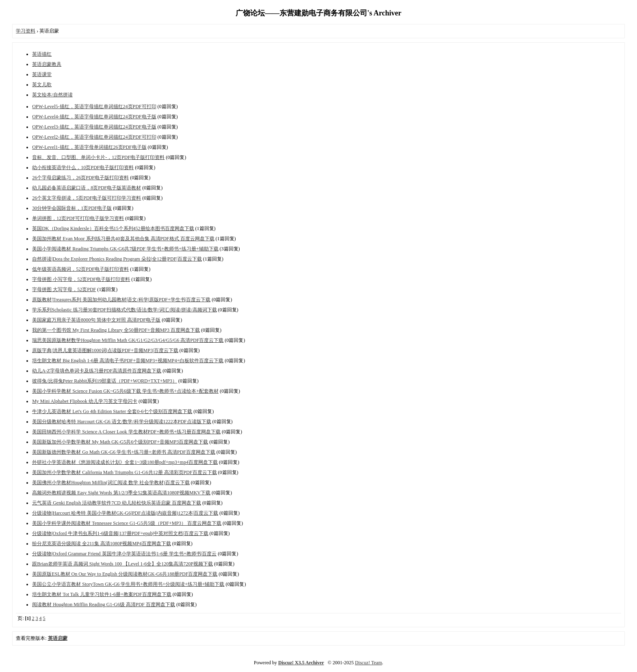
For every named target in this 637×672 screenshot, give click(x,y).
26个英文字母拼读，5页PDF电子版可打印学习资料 (87, 198)
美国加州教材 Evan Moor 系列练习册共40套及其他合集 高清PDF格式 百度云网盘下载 (123, 239)
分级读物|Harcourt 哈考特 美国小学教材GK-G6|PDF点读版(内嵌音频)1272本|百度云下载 (125, 513)
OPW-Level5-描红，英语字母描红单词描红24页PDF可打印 (94, 107)
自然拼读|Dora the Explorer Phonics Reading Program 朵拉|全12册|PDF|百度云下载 (117, 259)
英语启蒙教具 (47, 64)
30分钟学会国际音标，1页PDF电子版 (72, 208)
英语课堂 (42, 74)
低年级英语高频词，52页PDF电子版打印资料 (80, 269)
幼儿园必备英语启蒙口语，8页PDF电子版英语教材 (87, 188)
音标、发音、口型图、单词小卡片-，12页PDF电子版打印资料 (98, 157)
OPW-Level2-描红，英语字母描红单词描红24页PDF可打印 (94, 137)
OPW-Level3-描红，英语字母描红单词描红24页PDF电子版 (94, 127)
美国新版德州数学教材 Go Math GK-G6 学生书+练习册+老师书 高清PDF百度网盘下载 (124, 452)
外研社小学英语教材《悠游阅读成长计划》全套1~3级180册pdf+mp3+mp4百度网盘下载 (125, 462)
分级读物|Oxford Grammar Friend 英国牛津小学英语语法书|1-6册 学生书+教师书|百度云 (124, 554)
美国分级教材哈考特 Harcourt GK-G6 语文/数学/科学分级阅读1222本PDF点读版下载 (121, 422)
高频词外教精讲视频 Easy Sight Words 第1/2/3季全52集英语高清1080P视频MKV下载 (121, 493)
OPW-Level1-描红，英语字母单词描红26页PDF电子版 (89, 147)
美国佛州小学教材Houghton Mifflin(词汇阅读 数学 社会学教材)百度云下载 (111, 483)
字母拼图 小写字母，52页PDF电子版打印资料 (81, 279)
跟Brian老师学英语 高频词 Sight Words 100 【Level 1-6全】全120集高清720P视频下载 (122, 564)
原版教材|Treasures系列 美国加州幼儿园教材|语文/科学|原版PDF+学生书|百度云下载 (121, 300)
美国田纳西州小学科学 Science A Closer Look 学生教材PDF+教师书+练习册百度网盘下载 (126, 432)
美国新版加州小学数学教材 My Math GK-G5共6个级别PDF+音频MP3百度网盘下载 (120, 442)
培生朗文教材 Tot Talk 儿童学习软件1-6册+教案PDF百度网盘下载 (102, 594)
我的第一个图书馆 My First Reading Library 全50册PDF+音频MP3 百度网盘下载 (116, 330)
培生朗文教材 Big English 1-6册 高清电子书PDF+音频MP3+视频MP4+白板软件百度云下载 (128, 361)
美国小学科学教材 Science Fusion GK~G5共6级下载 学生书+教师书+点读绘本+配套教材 (125, 391)
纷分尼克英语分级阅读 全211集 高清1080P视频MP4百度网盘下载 (102, 544)
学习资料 (26, 31)
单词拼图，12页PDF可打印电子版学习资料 (78, 218)
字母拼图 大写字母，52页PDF (64, 289)
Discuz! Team (369, 663)
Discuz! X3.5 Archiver (301, 663)
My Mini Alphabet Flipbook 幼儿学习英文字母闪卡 (85, 401)
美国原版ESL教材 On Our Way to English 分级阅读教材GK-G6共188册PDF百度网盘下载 (125, 574)
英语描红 (42, 54)
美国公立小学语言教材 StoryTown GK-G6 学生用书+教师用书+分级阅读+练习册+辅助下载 (128, 584)
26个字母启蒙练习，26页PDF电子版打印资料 (80, 178)
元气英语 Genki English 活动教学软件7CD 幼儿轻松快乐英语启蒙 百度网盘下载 (117, 503)
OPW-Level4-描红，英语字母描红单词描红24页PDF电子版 (94, 117)
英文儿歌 (42, 85)
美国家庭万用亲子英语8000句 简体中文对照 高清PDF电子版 (96, 320)
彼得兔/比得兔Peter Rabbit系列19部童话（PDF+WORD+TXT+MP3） (105, 381)
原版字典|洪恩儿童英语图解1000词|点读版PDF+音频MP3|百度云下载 (105, 350)
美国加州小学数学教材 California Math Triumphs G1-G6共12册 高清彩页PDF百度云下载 (124, 472)
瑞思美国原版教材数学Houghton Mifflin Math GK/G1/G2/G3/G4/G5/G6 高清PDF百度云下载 (128, 340)
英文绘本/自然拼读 (52, 95)
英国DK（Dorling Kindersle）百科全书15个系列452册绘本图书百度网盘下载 (113, 228)
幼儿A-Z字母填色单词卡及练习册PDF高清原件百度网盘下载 (97, 371)
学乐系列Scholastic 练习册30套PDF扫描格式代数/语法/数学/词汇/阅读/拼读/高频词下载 (124, 310)
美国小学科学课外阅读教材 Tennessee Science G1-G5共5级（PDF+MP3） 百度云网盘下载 (127, 523)
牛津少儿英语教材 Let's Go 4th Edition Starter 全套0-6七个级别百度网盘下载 (112, 411)
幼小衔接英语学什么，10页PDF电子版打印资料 (83, 167)
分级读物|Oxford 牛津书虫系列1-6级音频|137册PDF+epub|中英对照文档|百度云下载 (120, 533)
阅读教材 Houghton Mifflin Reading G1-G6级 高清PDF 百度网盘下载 (104, 605)
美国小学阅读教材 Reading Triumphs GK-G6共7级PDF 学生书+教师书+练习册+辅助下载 (125, 249)
